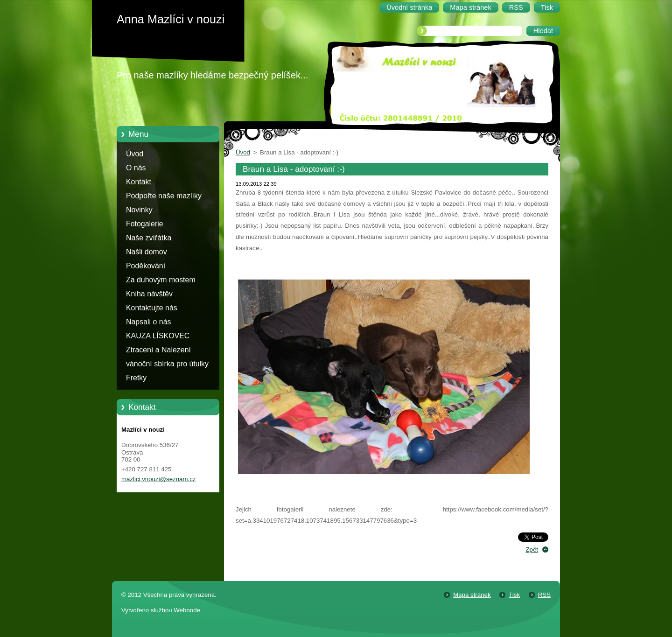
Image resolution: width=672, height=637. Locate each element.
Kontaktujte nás (152, 308)
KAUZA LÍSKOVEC (158, 336)
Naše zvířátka (149, 238)
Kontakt (139, 182)
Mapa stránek (472, 595)
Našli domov (147, 252)
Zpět (532, 549)
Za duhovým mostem (161, 280)
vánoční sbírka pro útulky (167, 364)
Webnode (187, 610)
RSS (544, 595)
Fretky (136, 378)
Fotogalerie (145, 224)
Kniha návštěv (149, 294)
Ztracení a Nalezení (158, 350)
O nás (136, 168)
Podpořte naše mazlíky (164, 196)
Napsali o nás (148, 322)
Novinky (139, 210)
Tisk (514, 595)
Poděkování (146, 266)
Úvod (135, 154)
